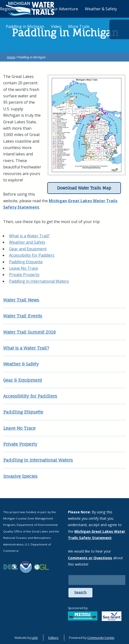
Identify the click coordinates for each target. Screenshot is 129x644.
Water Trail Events (23, 316)
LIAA (35, 638)
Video (56, 26)
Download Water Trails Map (84, 188)
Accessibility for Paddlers (32, 255)
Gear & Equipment (23, 380)
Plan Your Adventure (59, 9)
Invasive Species (20, 476)
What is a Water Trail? (29, 236)
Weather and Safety (27, 242)
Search (80, 593)
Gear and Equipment (28, 249)
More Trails (79, 26)
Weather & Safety (21, 364)
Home (11, 57)
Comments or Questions (90, 558)
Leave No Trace (24, 268)
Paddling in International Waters (39, 281)
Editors (53, 638)
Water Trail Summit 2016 (29, 332)
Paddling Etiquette (26, 262)
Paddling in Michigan (25, 26)
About (27, 9)
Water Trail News (21, 300)
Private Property (24, 275)
